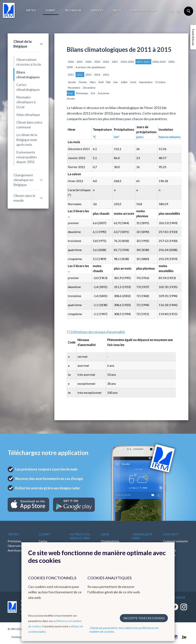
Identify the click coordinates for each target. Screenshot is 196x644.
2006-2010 (159, 62)
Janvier (72, 82)
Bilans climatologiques (28, 75)
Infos (117, 10)
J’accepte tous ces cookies (144, 618)
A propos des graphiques (91, 67)
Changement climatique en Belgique (23, 180)
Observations (16, 546)
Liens (105, 534)
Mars (93, 82)
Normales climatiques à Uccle (26, 102)
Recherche (73, 10)
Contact (171, 534)
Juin (116, 82)
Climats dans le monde (24, 198)
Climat (51, 10)
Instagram (170, 550)
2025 (80, 62)
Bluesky (168, 564)
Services (97, 10)
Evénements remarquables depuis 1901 (27, 157)
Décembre (89, 88)
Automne (103, 93)
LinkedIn (168, 560)
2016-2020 (127, 62)
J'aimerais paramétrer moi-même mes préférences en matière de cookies (124, 630)
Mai (109, 82)
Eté (93, 93)
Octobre (160, 82)
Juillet (124, 82)
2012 (80, 75)
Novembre (74, 88)
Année (71, 99)
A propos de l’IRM (143, 10)
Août (134, 82)
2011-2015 (143, 62)
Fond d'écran (193, 37)
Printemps (82, 93)
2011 (71, 75)
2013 (89, 75)
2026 (71, 62)
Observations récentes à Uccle (29, 62)
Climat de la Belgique (22, 44)
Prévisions (14, 541)
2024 (89, 62)
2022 (106, 62)
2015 (106, 75)
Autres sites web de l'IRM (80, 536)
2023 (98, 62)
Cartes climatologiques (28, 87)
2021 (115, 62)
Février (83, 82)
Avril (101, 82)
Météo (31, 10)
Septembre (146, 82)
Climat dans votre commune (29, 125)
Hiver (70, 93)
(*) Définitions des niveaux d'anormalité (96, 332)
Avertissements (18, 550)
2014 (98, 75)
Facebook (169, 555)
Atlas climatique (28, 115)
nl (172, 11)
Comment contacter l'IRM (176, 543)
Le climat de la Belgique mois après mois (27, 140)
